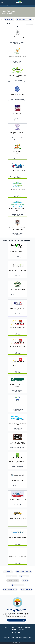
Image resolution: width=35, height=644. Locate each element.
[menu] (2, 2)
